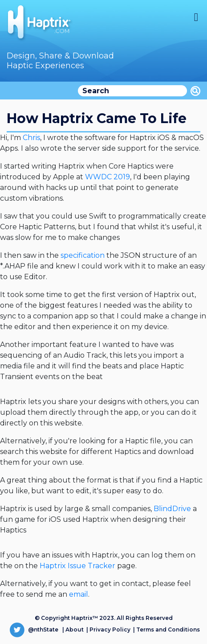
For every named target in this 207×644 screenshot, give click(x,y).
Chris (31, 138)
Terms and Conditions (168, 630)
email (79, 594)
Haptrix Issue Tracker (77, 566)
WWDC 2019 (108, 177)
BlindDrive (172, 509)
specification (83, 255)
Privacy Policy (110, 630)
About (75, 630)
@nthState (34, 630)
